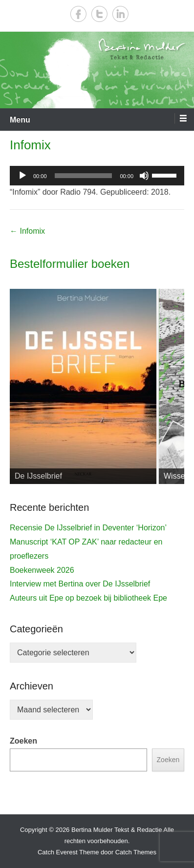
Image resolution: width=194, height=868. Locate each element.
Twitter (99, 14)
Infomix (30, 145)
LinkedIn (120, 14)
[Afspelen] (22, 176)
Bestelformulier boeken (70, 264)
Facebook (78, 14)
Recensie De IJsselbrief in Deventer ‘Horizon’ (88, 528)
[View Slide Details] (83, 386)
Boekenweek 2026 (42, 570)
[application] (97, 176)
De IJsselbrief (38, 476)
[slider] (84, 176)
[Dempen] (144, 176)
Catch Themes (136, 852)
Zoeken (23, 741)
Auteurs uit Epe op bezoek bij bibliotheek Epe (88, 598)
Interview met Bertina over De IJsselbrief (80, 584)
